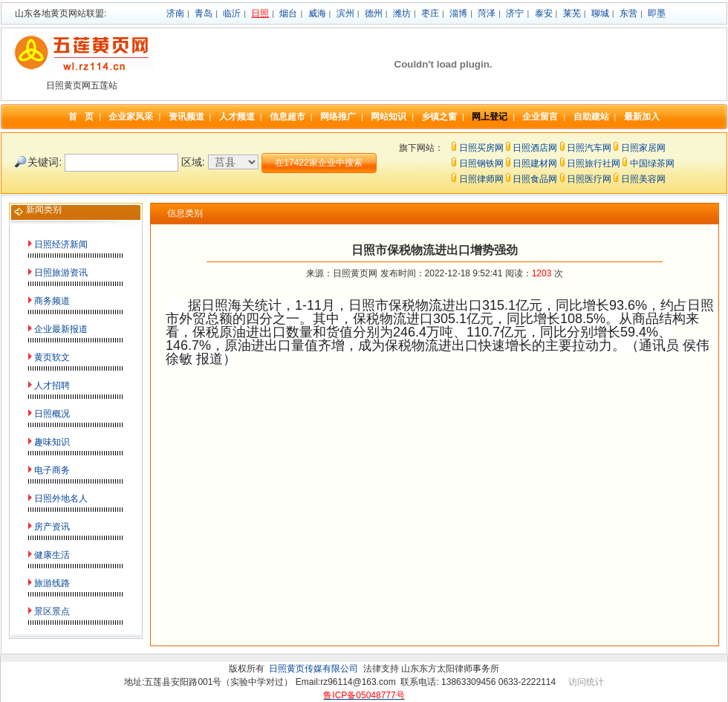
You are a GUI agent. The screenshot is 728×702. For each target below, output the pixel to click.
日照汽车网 (589, 148)
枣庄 (430, 13)
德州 (374, 13)
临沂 (232, 13)
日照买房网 (481, 148)
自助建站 (591, 117)
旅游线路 (52, 583)
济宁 (515, 13)
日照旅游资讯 (61, 273)
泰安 (544, 13)
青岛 (204, 13)
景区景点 (52, 611)
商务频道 (52, 301)
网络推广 (338, 117)
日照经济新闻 (61, 244)
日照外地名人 (61, 498)
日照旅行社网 (594, 163)
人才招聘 (52, 386)
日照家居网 (643, 148)
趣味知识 (52, 442)
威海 (317, 13)
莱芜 (572, 13)
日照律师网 (481, 179)
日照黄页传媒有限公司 (313, 669)
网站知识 (389, 117)
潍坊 (402, 13)
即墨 (657, 13)
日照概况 (52, 414)
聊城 (600, 13)
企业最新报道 (61, 329)
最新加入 (642, 117)
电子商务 (52, 470)
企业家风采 (131, 117)
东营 (628, 13)
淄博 (458, 13)
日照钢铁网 (481, 163)
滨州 (345, 13)
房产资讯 (52, 527)
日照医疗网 (589, 179)
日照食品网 (535, 179)
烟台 (288, 13)
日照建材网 (535, 163)
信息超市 (287, 117)
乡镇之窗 (439, 117)
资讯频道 (186, 117)
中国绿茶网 (652, 163)
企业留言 (540, 117)
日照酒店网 (535, 148)
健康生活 (52, 555)
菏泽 (487, 13)
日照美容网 (643, 179)
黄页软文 (52, 357)
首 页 (81, 117)
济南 (175, 13)
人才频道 (237, 117)
